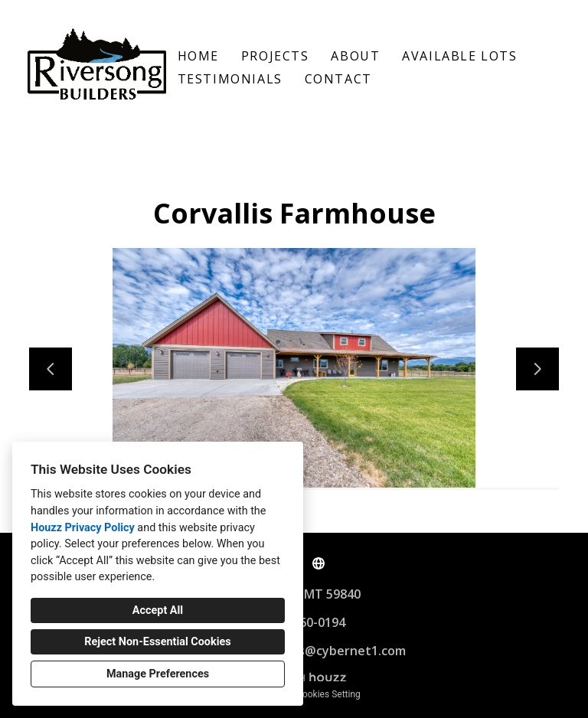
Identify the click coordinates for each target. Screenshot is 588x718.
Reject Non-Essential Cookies (157, 642)
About (355, 56)
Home (198, 56)
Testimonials (230, 79)
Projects (275, 56)
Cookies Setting (328, 694)
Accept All (158, 610)
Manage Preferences (158, 674)
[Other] (318, 563)
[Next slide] (537, 369)
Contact (338, 79)
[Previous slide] (51, 369)
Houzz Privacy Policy (83, 528)
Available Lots (459, 56)
